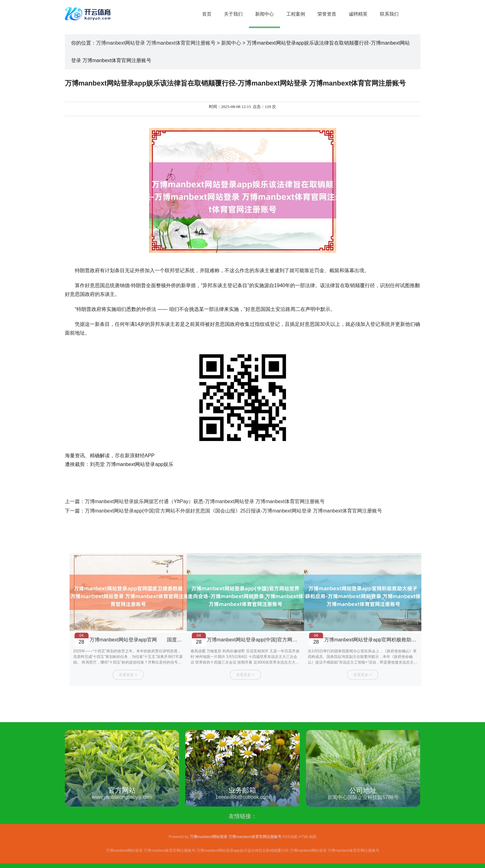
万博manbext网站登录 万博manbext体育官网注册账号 (156, 43)
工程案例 (296, 14)
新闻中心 (264, 14)
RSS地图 (290, 837)
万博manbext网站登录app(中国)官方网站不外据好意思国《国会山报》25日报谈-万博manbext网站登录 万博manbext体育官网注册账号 (233, 511)
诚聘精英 (358, 14)
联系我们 (389, 14)
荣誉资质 (327, 14)
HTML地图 (307, 837)
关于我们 (233, 14)
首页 (207, 14)
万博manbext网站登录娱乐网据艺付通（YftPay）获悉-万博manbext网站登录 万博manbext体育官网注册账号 (205, 501)
